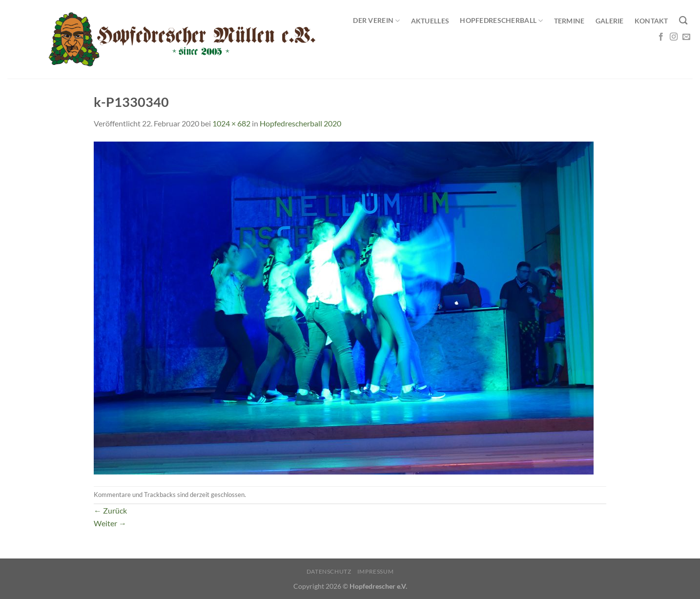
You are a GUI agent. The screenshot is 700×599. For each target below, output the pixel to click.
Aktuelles (430, 21)
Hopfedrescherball (501, 21)
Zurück (110, 510)
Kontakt (651, 21)
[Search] (683, 21)
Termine (569, 21)
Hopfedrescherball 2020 (300, 123)
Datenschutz (329, 571)
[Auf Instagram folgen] (674, 37)
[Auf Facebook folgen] (661, 37)
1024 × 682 (231, 123)
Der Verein (376, 21)
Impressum (376, 571)
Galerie (610, 21)
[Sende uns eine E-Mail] (686, 37)
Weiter (110, 523)
